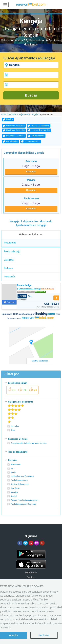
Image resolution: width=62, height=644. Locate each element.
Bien (25, 296)
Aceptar (14, 635)
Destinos (31, 577)
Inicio (3, 114)
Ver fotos (11, 302)
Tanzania (12, 114)
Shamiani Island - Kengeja (30, 289)
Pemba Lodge (24, 285)
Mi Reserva (31, 573)
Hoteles (10, 119)
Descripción (40, 292)
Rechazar (44, 635)
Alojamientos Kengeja (28, 114)
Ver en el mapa (47, 289)
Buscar (31, 95)
